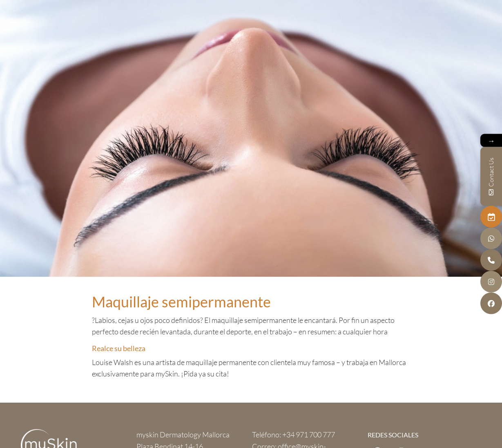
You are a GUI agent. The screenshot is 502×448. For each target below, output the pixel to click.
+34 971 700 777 (309, 435)
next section (251, 260)
